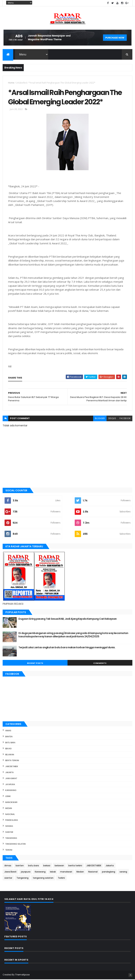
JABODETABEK (12, 767)
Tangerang (11, 839)
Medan (9, 809)
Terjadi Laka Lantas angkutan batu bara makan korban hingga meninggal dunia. (67, 648)
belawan (10, 755)
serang (9, 827)
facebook (125, 419)
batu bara (10, 743)
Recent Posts (35, 664)
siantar (9, 833)
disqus (112, 419)
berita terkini (12, 761)
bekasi (8, 749)
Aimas (8, 731)
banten (9, 737)
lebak (8, 797)
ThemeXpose (22, 975)
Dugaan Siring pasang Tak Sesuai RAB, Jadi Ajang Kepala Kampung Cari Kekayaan (67, 619)
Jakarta (9, 773)
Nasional (10, 815)
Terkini (9, 850)
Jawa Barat (11, 779)
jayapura (10, 785)
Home (11, 83)
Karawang (11, 791)
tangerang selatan (15, 844)
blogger (100, 419)
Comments (100, 664)
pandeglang (12, 821)
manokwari (11, 803)
